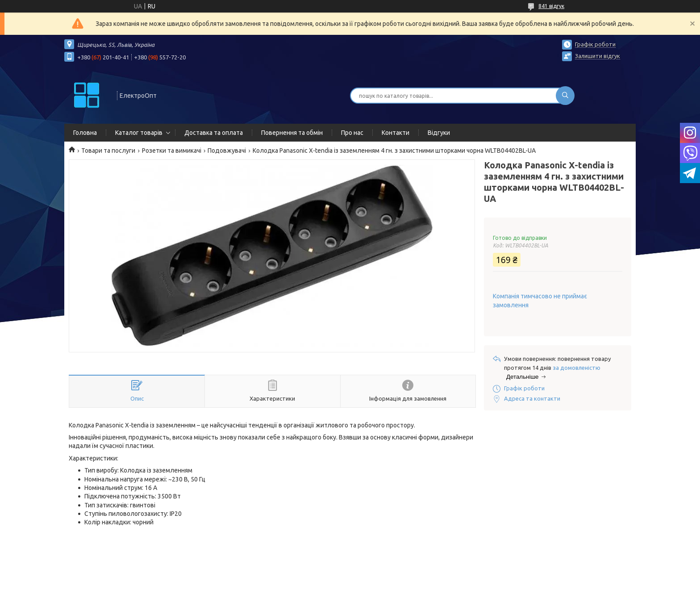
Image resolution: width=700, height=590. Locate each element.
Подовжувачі (227, 151)
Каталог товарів (139, 133)
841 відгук (551, 6)
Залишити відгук (598, 56)
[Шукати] (565, 96)
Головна (85, 133)
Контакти (396, 133)
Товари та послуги (108, 151)
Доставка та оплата (214, 133)
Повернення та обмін (292, 133)
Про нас (352, 133)
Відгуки (439, 133)
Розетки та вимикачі (172, 151)
